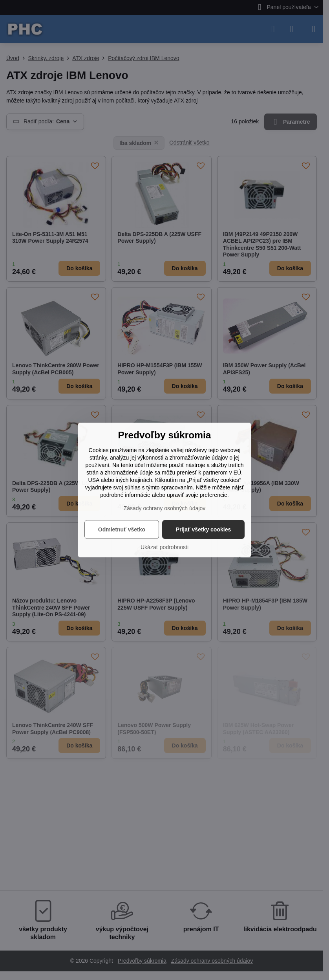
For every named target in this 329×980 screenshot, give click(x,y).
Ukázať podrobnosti (164, 547)
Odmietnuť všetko (122, 529)
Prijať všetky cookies (204, 529)
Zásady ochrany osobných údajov (165, 508)
